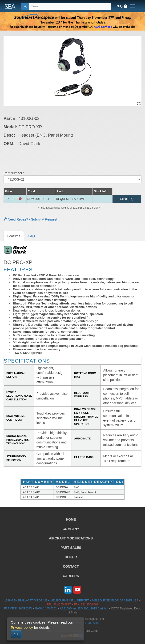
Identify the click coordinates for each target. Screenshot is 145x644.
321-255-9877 (62, 604)
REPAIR (71, 557)
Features (14, 236)
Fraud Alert (92, 623)
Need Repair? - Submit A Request (30, 219)
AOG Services (103, 27)
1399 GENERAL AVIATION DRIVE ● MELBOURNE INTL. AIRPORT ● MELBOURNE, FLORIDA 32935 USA (71, 601)
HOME (71, 519)
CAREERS (71, 576)
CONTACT (71, 566)
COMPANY (71, 529)
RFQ (121, 6)
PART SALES (71, 548)
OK (16, 634)
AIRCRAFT (71, 538)
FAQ (32, 236)
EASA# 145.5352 (46, 608)
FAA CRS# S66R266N (18, 608)
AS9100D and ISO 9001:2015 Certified (84, 608)
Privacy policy (22, 627)
